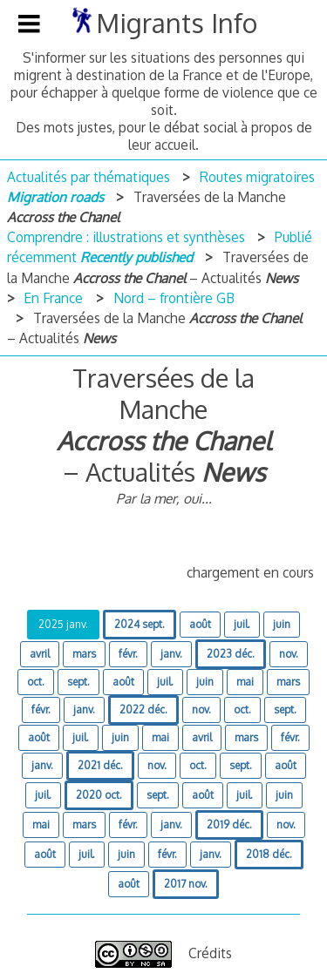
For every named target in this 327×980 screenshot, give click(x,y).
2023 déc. (231, 654)
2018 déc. (269, 854)
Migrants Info (177, 23)
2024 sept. (140, 624)
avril (40, 654)
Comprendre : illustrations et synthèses (126, 237)
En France (53, 298)
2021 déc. (100, 765)
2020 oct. (99, 795)
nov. (289, 654)
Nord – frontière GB (174, 298)
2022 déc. (143, 710)
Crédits (210, 953)
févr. (128, 654)
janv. (171, 654)
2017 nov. (186, 884)
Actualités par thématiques (89, 177)
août (200, 624)
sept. (78, 682)
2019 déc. (229, 825)
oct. (36, 682)
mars (84, 654)
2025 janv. (63, 624)
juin (282, 624)
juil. (242, 624)
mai (245, 682)
